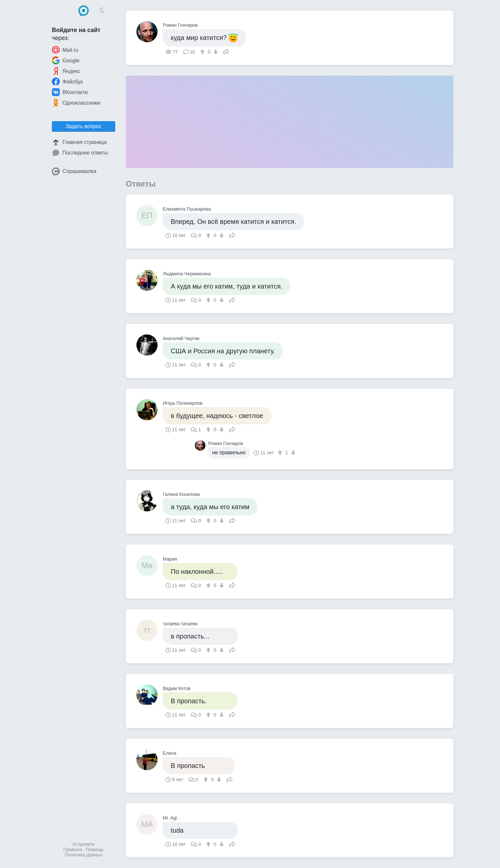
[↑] (203, 52)
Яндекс (66, 71)
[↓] (215, 52)
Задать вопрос (84, 126)
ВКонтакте (70, 92)
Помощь (95, 850)
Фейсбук (67, 82)
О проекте (84, 844)
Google (66, 60)
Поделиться (226, 51)
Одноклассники (76, 103)
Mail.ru (65, 50)
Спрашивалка (74, 171)
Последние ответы (80, 153)
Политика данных (84, 855)
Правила (73, 850)
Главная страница (79, 142)
